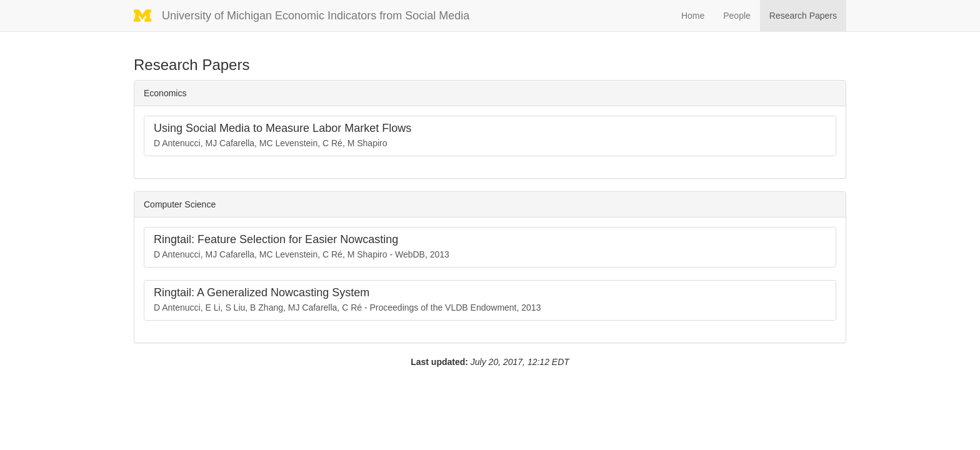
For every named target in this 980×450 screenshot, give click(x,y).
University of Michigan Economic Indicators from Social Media (319, 16)
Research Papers (803, 16)
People (737, 16)
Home (693, 16)
